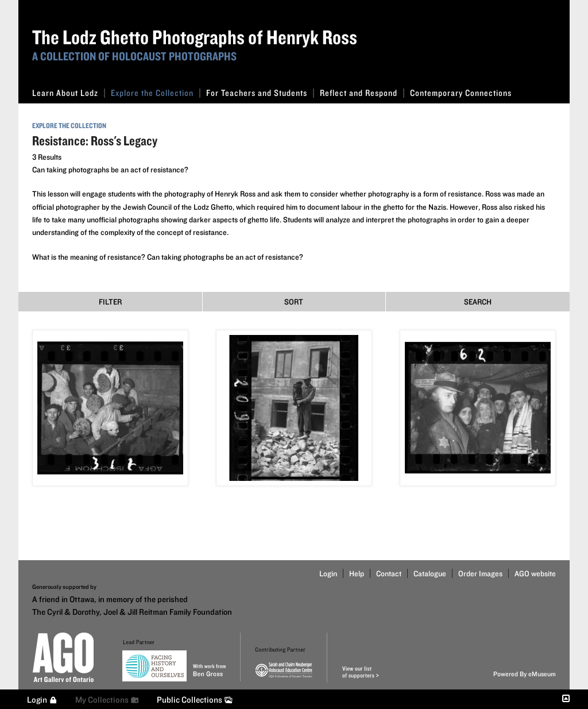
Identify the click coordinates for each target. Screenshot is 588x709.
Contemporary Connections (461, 93)
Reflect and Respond (362, 93)
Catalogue (430, 573)
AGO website (535, 573)
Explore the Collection (156, 93)
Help (357, 573)
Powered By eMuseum (525, 674)
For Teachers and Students (260, 93)
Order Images (480, 573)
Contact (389, 573)
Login (328, 573)
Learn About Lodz (69, 93)
